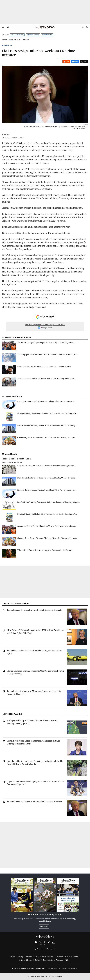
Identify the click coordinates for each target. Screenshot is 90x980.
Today (5, 459)
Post (67, 62)
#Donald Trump (33, 35)
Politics (12, 957)
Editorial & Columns (63, 957)
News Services (47, 957)
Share (76, 62)
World (37, 957)
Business (29, 957)
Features (59, 960)
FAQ (64, 968)
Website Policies (54, 968)
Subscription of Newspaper (45, 949)
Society (20, 957)
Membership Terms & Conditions (33, 968)
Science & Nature (26, 960)
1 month (20, 459)
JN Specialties (48, 960)
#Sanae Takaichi (17, 35)
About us (15, 968)
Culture (38, 960)
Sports (75, 957)
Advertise (73, 968)
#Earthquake (47, 35)
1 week (12, 459)
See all (29, 459)
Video (67, 960)
